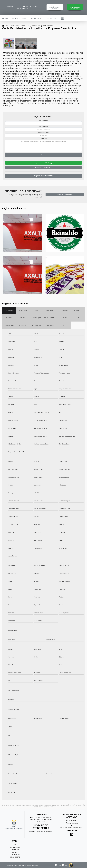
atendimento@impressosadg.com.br (72, 827)
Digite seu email (44, 126)
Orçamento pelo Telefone (44, 168)
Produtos (36, 19)
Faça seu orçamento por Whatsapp (75, 7)
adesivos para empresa (25, 26)
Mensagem (44, 138)
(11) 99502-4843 (72, 823)
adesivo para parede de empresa (36, 26)
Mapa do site (15, 857)
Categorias (15, 26)
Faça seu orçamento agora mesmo (55, 7)
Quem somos (19, 19)
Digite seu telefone (43, 132)
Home (5, 19)
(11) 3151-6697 (72, 820)
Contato (52, 19)
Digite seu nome (44, 120)
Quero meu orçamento (65, 195)
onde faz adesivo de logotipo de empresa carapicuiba (48, 26)
